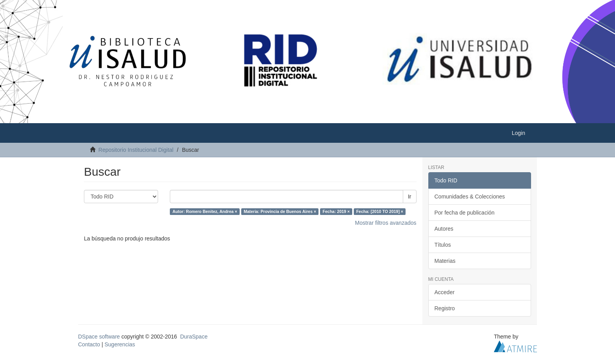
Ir (410, 197)
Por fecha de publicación (465, 213)
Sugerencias (120, 344)
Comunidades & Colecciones (470, 197)
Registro (445, 308)
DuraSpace (194, 337)
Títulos (443, 245)
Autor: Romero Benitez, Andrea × (205, 211)
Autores (444, 229)
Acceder (445, 292)
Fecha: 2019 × (336, 211)
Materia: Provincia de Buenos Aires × (280, 211)
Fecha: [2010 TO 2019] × (380, 211)
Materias (445, 261)
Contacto (89, 344)
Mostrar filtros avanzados (386, 223)
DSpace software (99, 337)
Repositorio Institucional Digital (136, 150)
